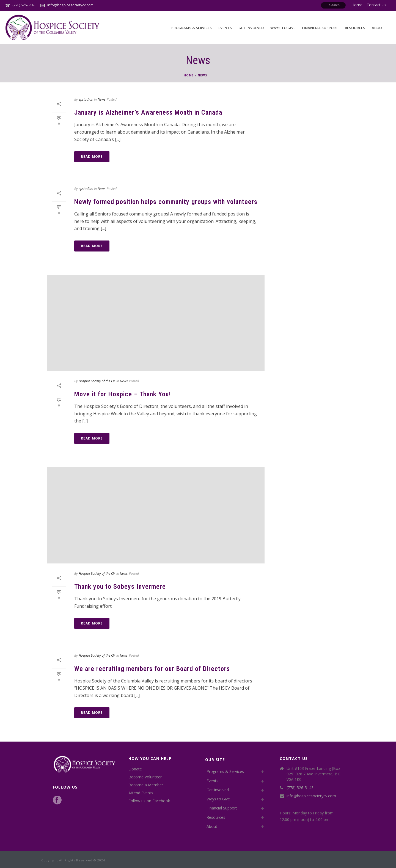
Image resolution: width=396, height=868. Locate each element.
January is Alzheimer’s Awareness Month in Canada (148, 112)
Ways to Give (283, 28)
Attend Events (141, 793)
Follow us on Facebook (149, 801)
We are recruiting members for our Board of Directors (152, 669)
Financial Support (320, 28)
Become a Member (146, 785)
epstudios (86, 99)
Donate (135, 769)
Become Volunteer (145, 777)
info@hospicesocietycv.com (70, 5)
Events (225, 28)
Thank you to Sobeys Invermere (120, 587)
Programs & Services (192, 28)
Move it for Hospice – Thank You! (123, 394)
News (101, 99)
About (378, 28)
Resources (355, 28)
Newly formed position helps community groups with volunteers (166, 202)
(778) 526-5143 (24, 5)
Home (189, 75)
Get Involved (251, 28)
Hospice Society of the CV (97, 381)
